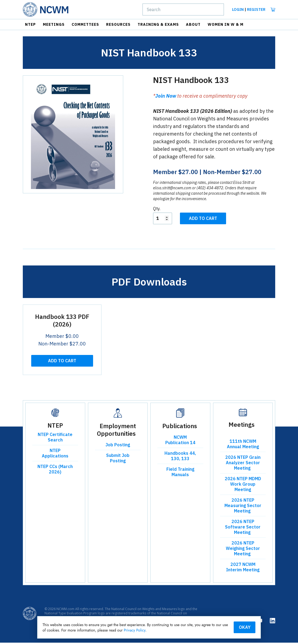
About (193, 24)
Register (256, 9)
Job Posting (118, 446)
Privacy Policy (173, 630)
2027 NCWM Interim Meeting (243, 568)
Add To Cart (203, 220)
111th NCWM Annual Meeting (243, 445)
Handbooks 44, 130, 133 (180, 457)
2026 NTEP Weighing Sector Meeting (243, 550)
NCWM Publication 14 (180, 441)
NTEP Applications (55, 454)
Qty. (157, 210)
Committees (85, 24)
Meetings (54, 24)
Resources (118, 24)
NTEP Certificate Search (55, 438)
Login (238, 9)
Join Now (166, 97)
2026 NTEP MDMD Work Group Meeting (243, 485)
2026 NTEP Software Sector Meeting (243, 528)
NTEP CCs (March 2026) (55, 470)
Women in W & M (226, 24)
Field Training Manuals (180, 473)
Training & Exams (158, 24)
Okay (234, 627)
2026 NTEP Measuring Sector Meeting (243, 507)
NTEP (30, 24)
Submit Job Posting (118, 459)
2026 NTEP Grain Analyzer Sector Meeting (243, 464)
